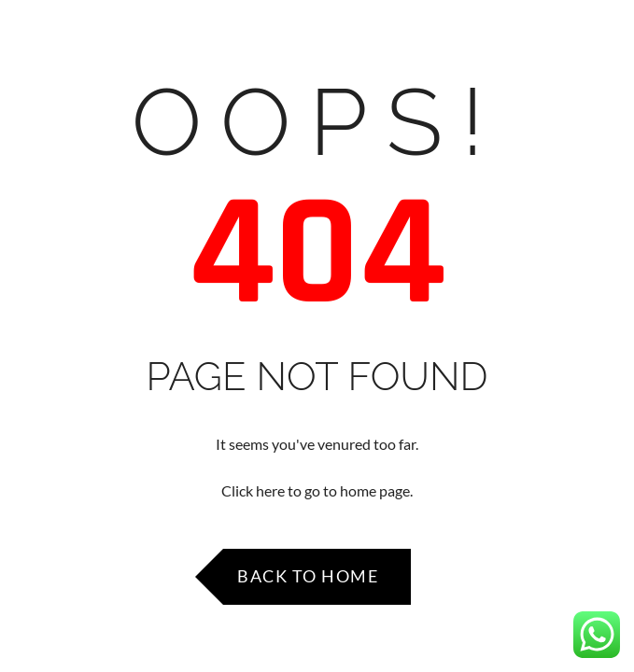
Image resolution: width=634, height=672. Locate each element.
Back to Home (308, 576)
